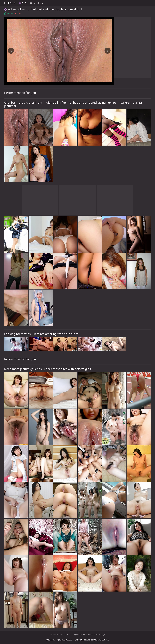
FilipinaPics (16, 3)
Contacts (50, 640)
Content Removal (65, 640)
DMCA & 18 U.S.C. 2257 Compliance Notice (92, 640)
